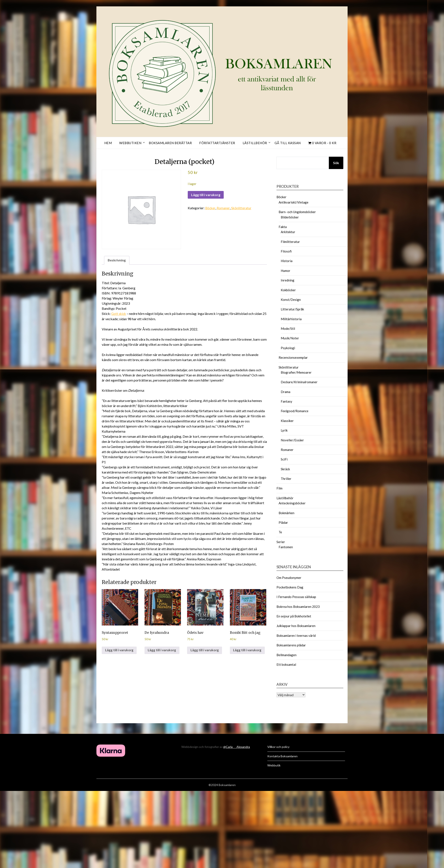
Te (280, 532)
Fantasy (286, 401)
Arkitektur (288, 232)
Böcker (211, 208)
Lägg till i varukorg (206, 195)
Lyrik (284, 430)
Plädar (283, 522)
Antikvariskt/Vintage (294, 202)
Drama (286, 392)
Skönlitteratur (242, 208)
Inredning (288, 280)
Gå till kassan (288, 143)
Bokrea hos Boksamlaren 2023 (298, 607)
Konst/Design (291, 300)
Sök (336, 163)
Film (279, 488)
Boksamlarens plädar (291, 645)
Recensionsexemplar (293, 357)
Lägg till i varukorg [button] (120, 651)
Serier (281, 542)
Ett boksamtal (286, 664)
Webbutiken (130, 143)
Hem (108, 143)
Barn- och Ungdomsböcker (297, 212)
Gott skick (119, 314)
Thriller (286, 479)
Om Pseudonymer (289, 578)
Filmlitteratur (290, 242)
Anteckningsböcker (292, 503)
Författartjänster (217, 143)
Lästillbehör (255, 143)
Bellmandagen (286, 655)
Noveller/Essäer (292, 440)
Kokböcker (288, 290)
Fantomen (286, 547)
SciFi (284, 459)
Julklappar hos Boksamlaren (296, 626)
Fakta (283, 227)
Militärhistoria (291, 319)
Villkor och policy (278, 747)
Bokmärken (286, 513)
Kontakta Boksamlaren (282, 756)
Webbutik (274, 765)
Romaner (224, 208)
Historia (287, 261)
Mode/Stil (288, 329)
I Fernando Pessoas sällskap (296, 597)
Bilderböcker (290, 217)
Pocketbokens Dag (290, 587)
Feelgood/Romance (295, 411)
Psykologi (288, 348)
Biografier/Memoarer (296, 372)
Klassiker (287, 421)
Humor (286, 271)
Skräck (285, 469)
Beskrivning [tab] (117, 260)
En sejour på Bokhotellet (294, 616)
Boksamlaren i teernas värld (296, 636)
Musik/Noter (290, 338)
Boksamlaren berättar (170, 143)
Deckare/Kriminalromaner (299, 382)
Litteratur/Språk (292, 309)
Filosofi (286, 251)
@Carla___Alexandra (237, 747)
